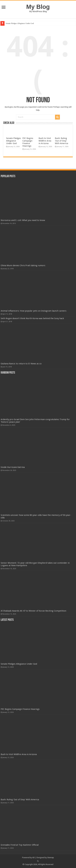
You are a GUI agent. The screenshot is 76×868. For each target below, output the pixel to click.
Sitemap (51, 858)
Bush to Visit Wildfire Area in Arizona (45, 141)
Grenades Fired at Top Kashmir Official (20, 845)
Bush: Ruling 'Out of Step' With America (61, 141)
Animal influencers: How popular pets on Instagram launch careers (34, 311)
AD (34, 858)
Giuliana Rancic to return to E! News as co (21, 364)
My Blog (38, 7)
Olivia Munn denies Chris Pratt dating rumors (23, 265)
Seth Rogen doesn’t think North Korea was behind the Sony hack (32, 318)
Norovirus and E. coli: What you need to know (23, 220)
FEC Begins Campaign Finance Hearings (28, 142)
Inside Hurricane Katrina (13, 467)
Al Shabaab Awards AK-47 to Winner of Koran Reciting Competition (33, 611)
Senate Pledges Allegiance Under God (20, 23)
